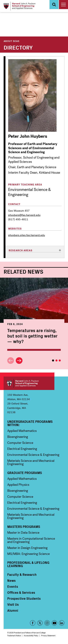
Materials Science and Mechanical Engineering (31, 462)
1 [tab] (53, 360)
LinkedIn (62, 623)
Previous (11, 361)
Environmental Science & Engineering (33, 455)
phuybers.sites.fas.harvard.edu (27, 235)
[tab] (35, 251)
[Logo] (19, 6)
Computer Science (20, 443)
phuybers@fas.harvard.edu (24, 215)
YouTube (54, 623)
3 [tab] (60, 360)
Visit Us (13, 604)
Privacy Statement (48, 636)
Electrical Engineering (22, 449)
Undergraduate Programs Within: (30, 423)
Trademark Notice (14, 636)
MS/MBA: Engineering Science (28, 554)
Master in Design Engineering (27, 548)
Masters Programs (24, 527)
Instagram (47, 623)
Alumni (13, 610)
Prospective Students (24, 598)
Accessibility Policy (31, 636)
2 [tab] (56, 360)
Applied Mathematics (22, 431)
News (11, 580)
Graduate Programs (25, 473)
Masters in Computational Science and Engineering (31, 540)
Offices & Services (21, 592)
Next (19, 361)
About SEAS (12, 41)
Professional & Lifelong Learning (28, 564)
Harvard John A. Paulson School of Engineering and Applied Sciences (29, 383)
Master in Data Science (23, 533)
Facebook (33, 623)
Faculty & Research (22, 575)
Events (13, 586)
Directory (18, 47)
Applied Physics (18, 485)
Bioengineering (18, 437)
